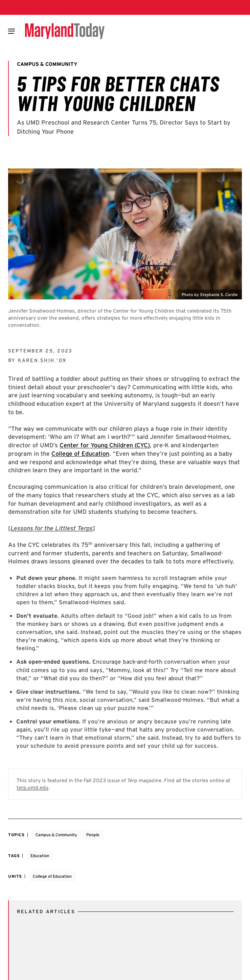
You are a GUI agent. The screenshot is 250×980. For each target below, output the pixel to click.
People (93, 835)
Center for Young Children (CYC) (105, 445)
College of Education (80, 454)
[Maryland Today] (65, 31)
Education (40, 856)
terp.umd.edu (32, 787)
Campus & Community (56, 835)
